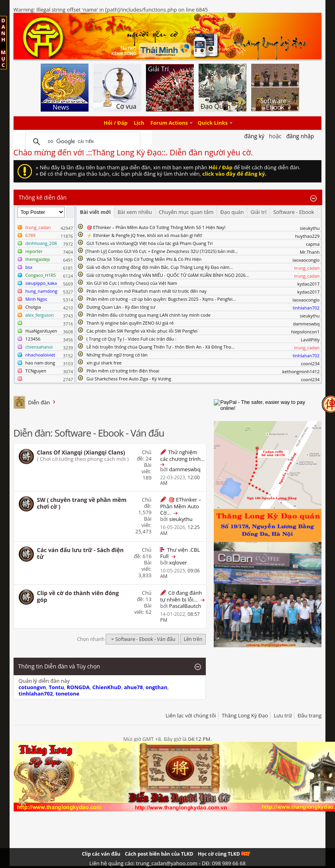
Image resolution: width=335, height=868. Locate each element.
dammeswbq (306, 324)
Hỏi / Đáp (116, 123)
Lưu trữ (283, 715)
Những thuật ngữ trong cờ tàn (117, 355)
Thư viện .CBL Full (180, 553)
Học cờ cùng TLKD (224, 854)
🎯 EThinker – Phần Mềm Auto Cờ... (180, 506)
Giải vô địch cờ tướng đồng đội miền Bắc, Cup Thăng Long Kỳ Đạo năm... (160, 267)
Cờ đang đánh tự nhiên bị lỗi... (181, 596)
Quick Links (213, 123)
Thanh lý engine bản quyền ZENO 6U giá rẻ (130, 323)
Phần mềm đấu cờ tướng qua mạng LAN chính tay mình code (149, 315)
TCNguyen (36, 371)
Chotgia (33, 307)
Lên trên (193, 639)
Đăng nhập (300, 136)
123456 (33, 339)
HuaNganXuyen (41, 331)
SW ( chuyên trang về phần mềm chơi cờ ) (82, 503)
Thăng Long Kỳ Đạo (245, 715)
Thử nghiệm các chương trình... (182, 456)
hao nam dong (40, 363)
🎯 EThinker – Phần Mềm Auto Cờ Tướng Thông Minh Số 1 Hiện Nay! (156, 227)
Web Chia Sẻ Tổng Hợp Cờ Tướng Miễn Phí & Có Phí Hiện (144, 259)
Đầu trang (309, 715)
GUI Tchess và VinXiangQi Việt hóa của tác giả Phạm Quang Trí (150, 243)
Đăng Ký (254, 136)
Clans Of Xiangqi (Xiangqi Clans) (81, 452)
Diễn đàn (39, 402)
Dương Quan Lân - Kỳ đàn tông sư (121, 307)
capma (313, 244)
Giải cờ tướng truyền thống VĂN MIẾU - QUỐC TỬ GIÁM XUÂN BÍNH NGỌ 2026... (168, 275)
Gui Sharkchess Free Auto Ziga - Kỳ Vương (129, 379)
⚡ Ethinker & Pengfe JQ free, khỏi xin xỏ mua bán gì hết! (144, 235)
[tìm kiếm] (82, 142)
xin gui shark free (104, 363)
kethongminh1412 (301, 371)
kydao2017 (308, 284)
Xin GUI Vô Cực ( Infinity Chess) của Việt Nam (132, 283)
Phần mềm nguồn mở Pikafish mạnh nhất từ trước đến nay (147, 291)
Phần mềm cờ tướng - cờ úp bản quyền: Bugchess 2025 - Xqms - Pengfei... (161, 299)
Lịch (139, 123)
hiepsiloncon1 (305, 332)
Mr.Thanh (310, 252)
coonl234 (310, 363)
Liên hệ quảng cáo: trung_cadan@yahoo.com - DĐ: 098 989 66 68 (167, 863)
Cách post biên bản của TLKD (159, 854)
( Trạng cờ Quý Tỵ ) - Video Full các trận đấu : (131, 339)
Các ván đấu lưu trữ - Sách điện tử (80, 553)
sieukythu (310, 228)
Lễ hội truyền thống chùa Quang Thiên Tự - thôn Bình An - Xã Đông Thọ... (161, 347)
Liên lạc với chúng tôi (191, 715)
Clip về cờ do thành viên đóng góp (78, 596)
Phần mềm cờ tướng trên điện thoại (123, 371)
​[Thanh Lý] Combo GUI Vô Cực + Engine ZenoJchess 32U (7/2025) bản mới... (162, 251)
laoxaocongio (306, 260)
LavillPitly (310, 340)
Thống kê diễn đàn (43, 197)
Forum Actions (169, 123)
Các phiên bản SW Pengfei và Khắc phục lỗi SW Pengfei (142, 331)
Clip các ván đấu (101, 854)
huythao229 (307, 236)
